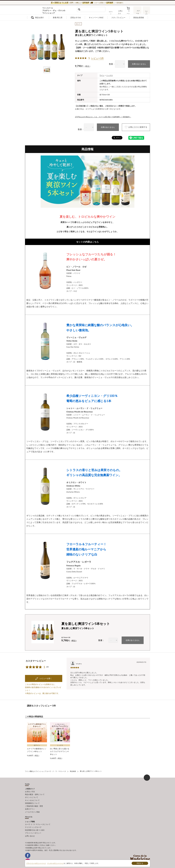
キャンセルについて (32, 797)
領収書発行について (32, 799)
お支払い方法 (30, 788)
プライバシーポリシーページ (36, 863)
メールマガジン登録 (32, 808)
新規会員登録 (139, 17)
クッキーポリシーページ (55, 863)
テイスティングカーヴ (33, 823)
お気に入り (121, 12)
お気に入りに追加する (134, 127)
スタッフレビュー (118, 17)
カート (129, 12)
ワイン (102, 75)
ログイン (112, 12)
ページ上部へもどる (147, 774)
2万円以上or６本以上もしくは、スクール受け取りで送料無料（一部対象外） (105, 117)
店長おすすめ (76, 17)
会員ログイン (30, 805)
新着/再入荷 (58, 17)
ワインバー (146, 12)
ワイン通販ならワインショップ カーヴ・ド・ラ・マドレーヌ (33, 10)
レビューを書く (45, 676)
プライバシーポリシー (33, 828)
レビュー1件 (97, 58)
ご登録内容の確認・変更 (34, 802)
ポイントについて (31, 794)
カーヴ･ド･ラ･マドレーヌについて (38, 820)
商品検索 (73, 768)
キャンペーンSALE (96, 17)
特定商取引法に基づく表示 (35, 826)
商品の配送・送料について (35, 791)
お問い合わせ (30, 831)
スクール (137, 12)
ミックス (110, 75)
